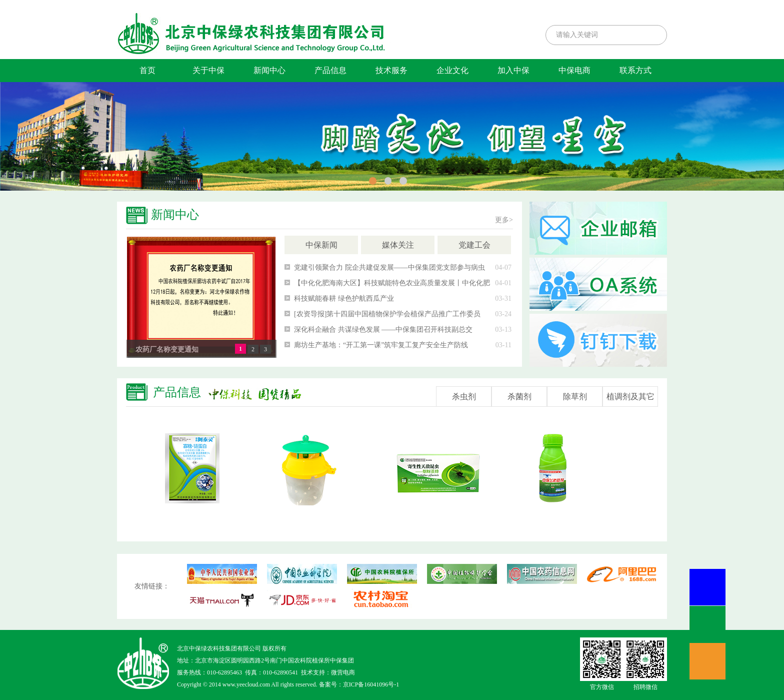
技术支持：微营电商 (328, 672)
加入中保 (513, 70)
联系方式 (635, 70)
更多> (504, 220)
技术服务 (391, 70)
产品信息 (330, 70)
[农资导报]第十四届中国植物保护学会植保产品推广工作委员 (387, 314)
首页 (147, 70)
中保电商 (574, 70)
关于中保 (208, 70)
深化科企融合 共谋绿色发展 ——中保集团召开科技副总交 (383, 329)
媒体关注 (398, 245)
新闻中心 (269, 70)
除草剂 (575, 397)
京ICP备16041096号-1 (371, 684)
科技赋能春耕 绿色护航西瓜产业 (344, 298)
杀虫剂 (464, 397)
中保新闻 (321, 245)
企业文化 (452, 70)
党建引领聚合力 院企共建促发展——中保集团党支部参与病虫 (389, 267)
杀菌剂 (519, 397)
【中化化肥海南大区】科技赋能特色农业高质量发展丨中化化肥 (392, 283)
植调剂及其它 (630, 397)
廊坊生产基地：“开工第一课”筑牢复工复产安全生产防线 (381, 345)
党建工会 (474, 245)
